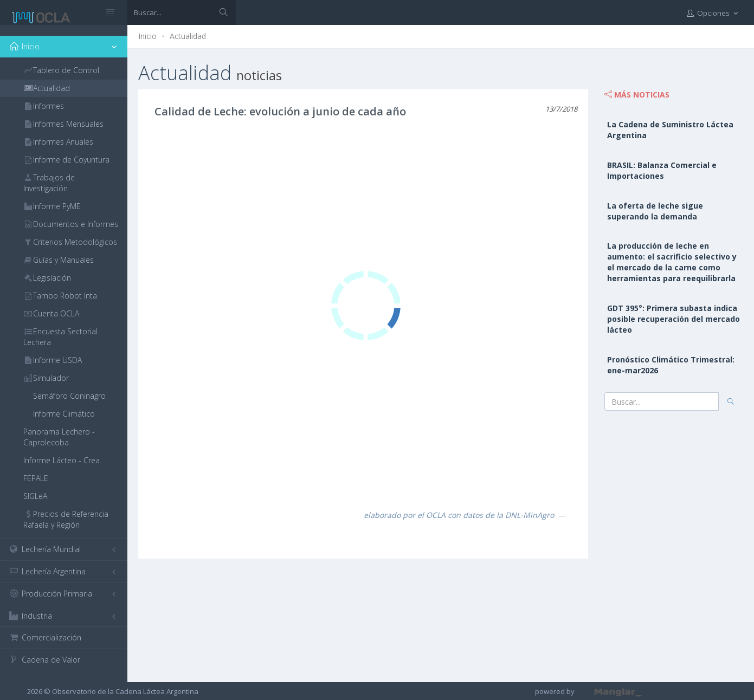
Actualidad (188, 36)
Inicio (147, 36)
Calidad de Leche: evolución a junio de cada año (280, 111)
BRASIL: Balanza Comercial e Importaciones (662, 170)
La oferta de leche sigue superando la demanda (655, 211)
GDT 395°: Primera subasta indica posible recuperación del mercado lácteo (674, 319)
